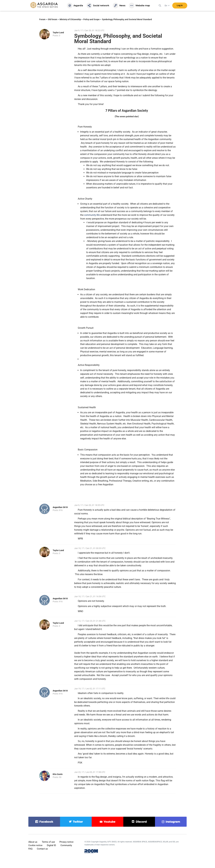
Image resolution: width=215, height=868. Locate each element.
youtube (109, 822)
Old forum (52, 19)
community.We (92, 215)
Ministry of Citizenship (70, 19)
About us (33, 842)
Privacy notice (66, 842)
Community (66, 845)
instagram (173, 822)
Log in (180, 6)
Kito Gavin (58, 774)
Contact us (42, 849)
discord (141, 822)
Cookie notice (35, 845)
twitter (78, 822)
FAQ (30, 849)
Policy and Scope (91, 19)
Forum (42, 19)
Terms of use (48, 842)
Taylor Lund (58, 33)
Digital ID (51, 845)
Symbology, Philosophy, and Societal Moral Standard (127, 19)
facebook (46, 822)
